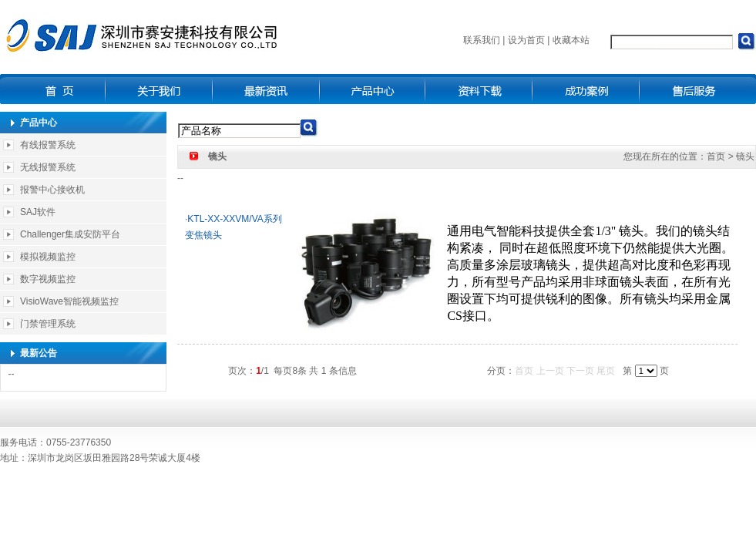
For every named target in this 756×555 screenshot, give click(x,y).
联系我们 (482, 40)
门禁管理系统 (48, 324)
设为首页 (526, 40)
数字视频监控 (48, 279)
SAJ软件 (38, 212)
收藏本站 (571, 40)
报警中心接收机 (52, 190)
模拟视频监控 (48, 257)
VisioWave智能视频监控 (69, 301)
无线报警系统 (48, 167)
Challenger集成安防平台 (70, 234)
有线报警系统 (48, 145)
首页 (716, 156)
